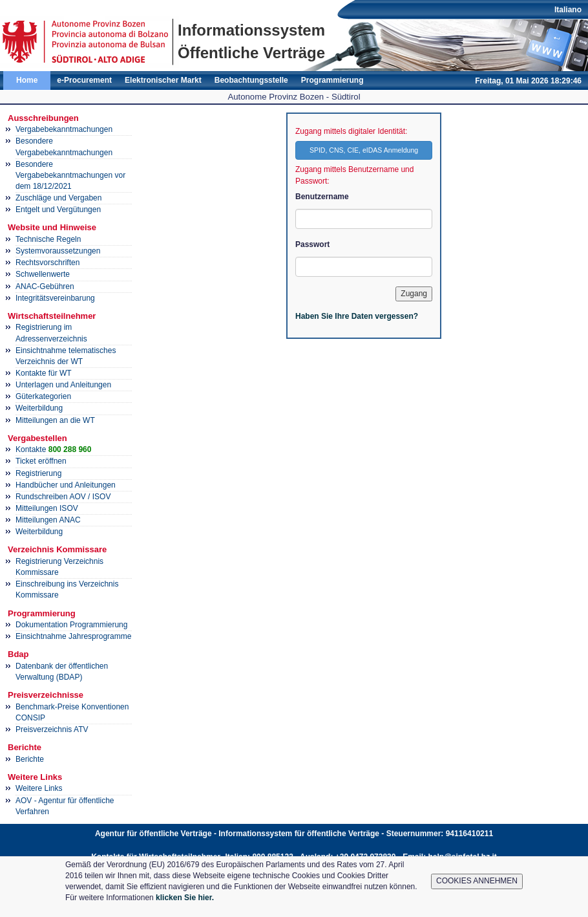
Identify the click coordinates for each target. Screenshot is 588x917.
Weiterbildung (39, 408)
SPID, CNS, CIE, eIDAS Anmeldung (364, 150)
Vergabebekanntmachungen (64, 129)
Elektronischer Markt (163, 80)
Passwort (312, 244)
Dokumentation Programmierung (71, 625)
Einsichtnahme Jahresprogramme (73, 636)
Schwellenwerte (43, 274)
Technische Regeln (48, 239)
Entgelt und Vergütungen (58, 210)
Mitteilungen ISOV (47, 508)
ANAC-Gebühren (45, 286)
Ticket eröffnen (41, 461)
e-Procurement (84, 80)
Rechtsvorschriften (47, 263)
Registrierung (38, 473)
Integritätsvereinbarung (55, 298)
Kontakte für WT (44, 373)
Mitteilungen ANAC (48, 520)
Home (27, 80)
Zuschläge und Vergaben (58, 198)
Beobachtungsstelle (251, 80)
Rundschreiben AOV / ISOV (63, 497)
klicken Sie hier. (185, 898)
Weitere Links (39, 788)
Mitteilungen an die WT (55, 420)
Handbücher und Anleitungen (66, 485)
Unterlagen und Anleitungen (63, 385)
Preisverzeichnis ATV (52, 729)
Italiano (568, 10)
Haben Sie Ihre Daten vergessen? (357, 316)
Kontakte (53, 449)
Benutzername (322, 197)
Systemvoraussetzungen (58, 251)
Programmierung (332, 80)
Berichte (30, 759)
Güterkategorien (43, 396)
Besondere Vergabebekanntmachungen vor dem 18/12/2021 (70, 175)
